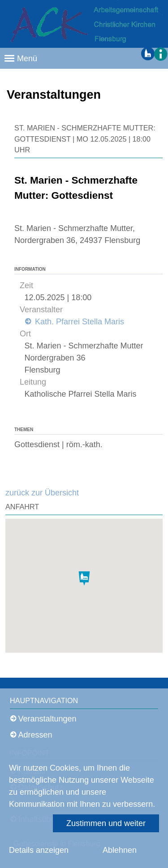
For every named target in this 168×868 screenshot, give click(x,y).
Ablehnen (120, 850)
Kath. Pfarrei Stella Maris (78, 322)
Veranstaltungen (47, 719)
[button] (160, 54)
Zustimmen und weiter (106, 823)
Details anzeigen (39, 850)
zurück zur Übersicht (42, 493)
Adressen (35, 735)
